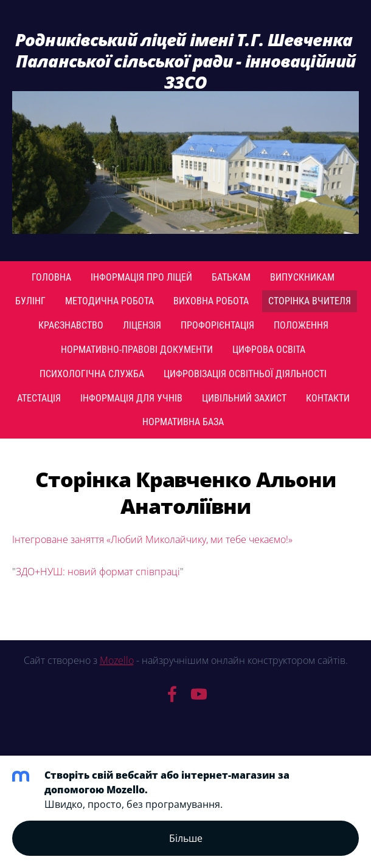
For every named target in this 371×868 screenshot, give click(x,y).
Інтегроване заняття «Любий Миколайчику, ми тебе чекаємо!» (152, 539)
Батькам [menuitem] (231, 277)
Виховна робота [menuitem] (211, 301)
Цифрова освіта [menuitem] (269, 350)
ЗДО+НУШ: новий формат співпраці (98, 572)
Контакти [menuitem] (328, 398)
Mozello (117, 660)
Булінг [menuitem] (30, 301)
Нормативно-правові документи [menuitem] (137, 350)
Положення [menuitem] (301, 325)
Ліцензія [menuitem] (142, 325)
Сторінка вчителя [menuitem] (310, 301)
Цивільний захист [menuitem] (244, 398)
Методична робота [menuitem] (109, 301)
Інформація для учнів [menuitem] (131, 398)
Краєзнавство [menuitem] (71, 325)
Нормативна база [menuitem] (183, 422)
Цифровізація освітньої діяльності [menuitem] (245, 374)
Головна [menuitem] (51, 277)
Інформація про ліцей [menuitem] (141, 277)
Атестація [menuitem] (39, 398)
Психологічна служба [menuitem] (92, 374)
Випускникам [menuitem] (302, 277)
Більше (186, 838)
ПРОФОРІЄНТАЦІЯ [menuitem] (217, 325)
